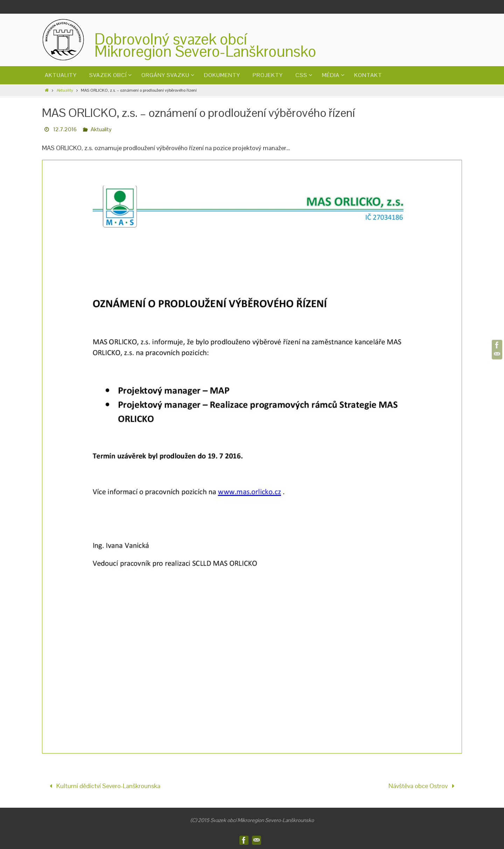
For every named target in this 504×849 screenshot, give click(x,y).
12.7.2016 (65, 129)
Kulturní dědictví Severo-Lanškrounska (103, 786)
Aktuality (65, 90)
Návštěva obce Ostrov (423, 786)
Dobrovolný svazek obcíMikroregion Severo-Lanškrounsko (205, 45)
